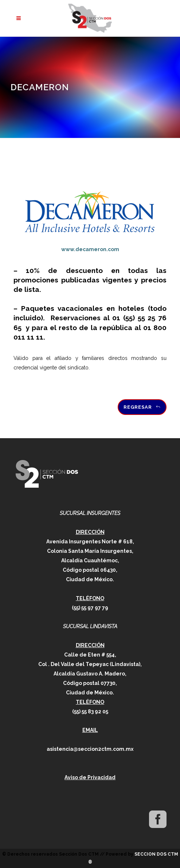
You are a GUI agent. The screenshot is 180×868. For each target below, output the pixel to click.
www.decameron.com (90, 249)
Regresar (142, 407)
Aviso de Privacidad (90, 777)
